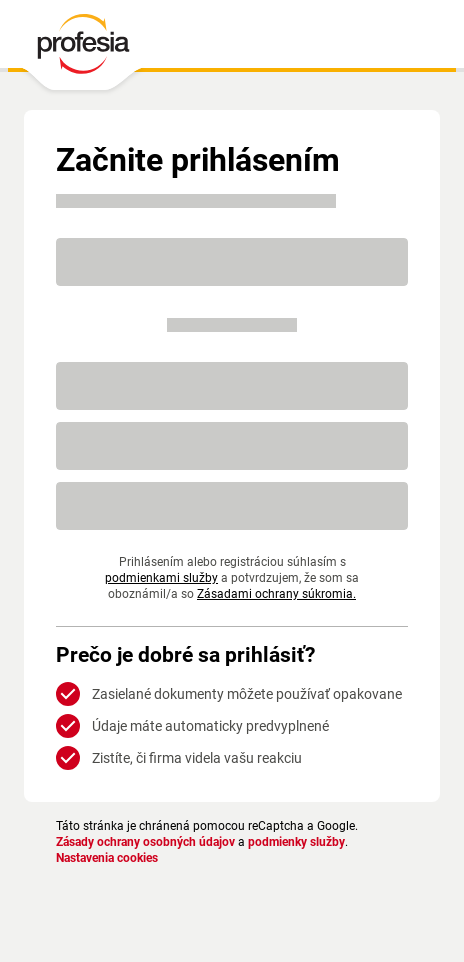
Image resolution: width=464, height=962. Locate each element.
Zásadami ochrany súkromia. (232, 594)
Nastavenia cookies (107, 858)
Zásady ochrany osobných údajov (145, 842)
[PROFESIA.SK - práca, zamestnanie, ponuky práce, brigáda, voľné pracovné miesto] (82, 49)
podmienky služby (296, 842)
